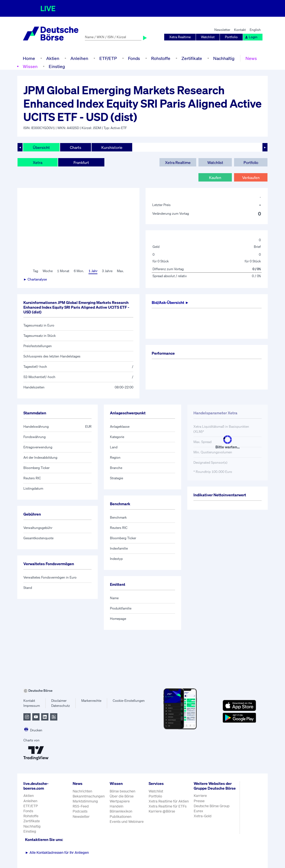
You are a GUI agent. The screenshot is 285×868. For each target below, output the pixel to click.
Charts (76, 147)
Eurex (198, 811)
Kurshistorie (112, 147)
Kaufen (215, 177)
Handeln (116, 806)
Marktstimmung (85, 801)
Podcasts (80, 811)
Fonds (134, 58)
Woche (48, 271)
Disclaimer (59, 701)
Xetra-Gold (203, 816)
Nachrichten (82, 791)
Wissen (30, 66)
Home (29, 58)
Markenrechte (91, 701)
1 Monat (63, 271)
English (255, 30)
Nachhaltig (224, 58)
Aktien (53, 58)
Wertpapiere (120, 801)
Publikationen (121, 817)
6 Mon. (79, 271)
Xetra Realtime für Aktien (169, 801)
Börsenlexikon (121, 811)
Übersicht (41, 147)
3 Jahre (107, 271)
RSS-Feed (81, 806)
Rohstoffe (161, 58)
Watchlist (208, 37)
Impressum (32, 706)
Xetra (38, 162)
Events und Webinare (127, 822)
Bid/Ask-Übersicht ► (170, 302)
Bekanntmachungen (89, 796)
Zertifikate (192, 58)
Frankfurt (81, 162)
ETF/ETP (108, 58)
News (251, 58)
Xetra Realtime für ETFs (168, 806)
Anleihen (79, 58)
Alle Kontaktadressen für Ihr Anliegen (57, 853)
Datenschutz (61, 706)
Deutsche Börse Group (212, 806)
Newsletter (222, 30)
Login (251, 37)
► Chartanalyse (35, 279)
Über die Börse (122, 796)
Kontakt (240, 30)
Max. (120, 271)
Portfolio (231, 37)
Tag (35, 271)
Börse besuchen (122, 791)
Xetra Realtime (180, 37)
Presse (199, 801)
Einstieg (57, 66)
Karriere (200, 796)
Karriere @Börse (162, 811)
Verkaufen (251, 177)
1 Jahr (93, 271)
